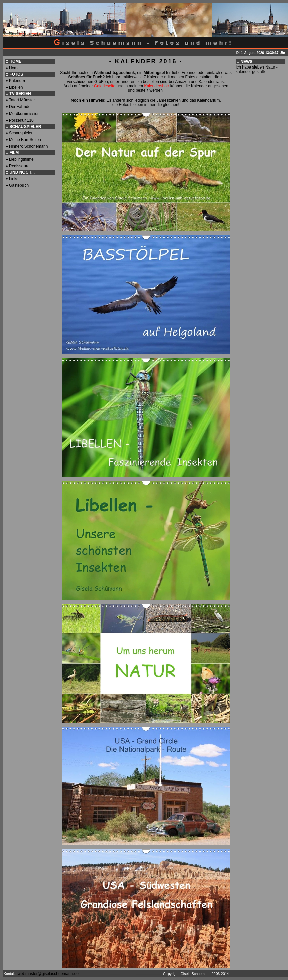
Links (14, 179)
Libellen (16, 87)
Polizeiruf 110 (21, 120)
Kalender (17, 81)
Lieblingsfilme (21, 159)
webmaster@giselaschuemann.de (49, 974)
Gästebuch (19, 185)
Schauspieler (21, 133)
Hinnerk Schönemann (28, 146)
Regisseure (19, 166)
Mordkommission (24, 114)
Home (14, 68)
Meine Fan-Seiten (25, 140)
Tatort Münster (22, 100)
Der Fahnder (20, 107)
